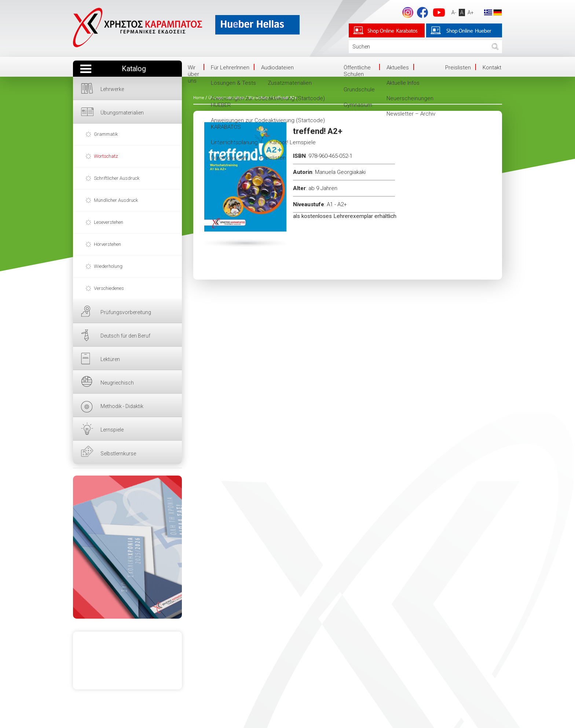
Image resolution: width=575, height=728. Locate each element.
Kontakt (492, 68)
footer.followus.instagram (407, 12)
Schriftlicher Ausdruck (117, 178)
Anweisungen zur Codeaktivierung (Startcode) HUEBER (268, 102)
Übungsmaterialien (122, 113)
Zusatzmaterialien (290, 83)
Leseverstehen (109, 222)
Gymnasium (358, 105)
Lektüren (110, 359)
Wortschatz (106, 156)
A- (453, 12)
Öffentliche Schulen (357, 71)
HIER (127, 547)
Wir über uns (193, 74)
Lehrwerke (112, 89)
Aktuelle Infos (403, 83)
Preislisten (273, 158)
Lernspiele (112, 430)
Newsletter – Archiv (411, 114)
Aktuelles (398, 68)
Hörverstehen (107, 244)
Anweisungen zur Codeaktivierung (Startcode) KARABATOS (268, 124)
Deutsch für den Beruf (125, 336)
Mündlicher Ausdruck (116, 200)
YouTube (439, 12)
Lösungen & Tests (233, 83)
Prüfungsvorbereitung (126, 312)
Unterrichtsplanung (234, 142)
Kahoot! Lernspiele (293, 142)
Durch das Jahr (230, 158)
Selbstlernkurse (118, 454)
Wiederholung (108, 266)
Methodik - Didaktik (122, 406)
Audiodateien (277, 68)
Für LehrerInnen (230, 68)
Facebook (422, 12)
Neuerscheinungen (410, 98)
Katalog (134, 69)
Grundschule (359, 90)
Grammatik (106, 134)
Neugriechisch (117, 383)
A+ (470, 12)
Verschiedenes (109, 288)
